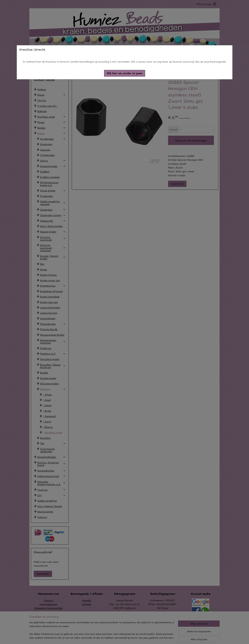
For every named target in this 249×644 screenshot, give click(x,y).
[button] (125, 73)
